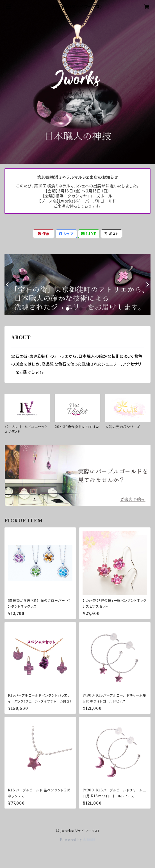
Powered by (78, 840)
